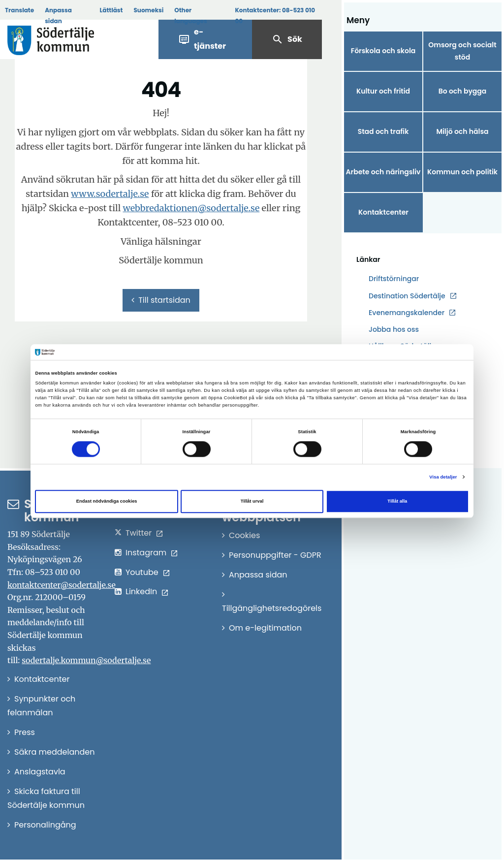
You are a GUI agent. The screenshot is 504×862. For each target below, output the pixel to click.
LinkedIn (141, 591)
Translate (19, 10)
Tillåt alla (397, 501)
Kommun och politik (462, 172)
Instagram (146, 553)
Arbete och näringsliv (383, 172)
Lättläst (111, 10)
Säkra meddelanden (54, 752)
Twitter (139, 533)
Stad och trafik (383, 131)
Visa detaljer (443, 477)
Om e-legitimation (265, 628)
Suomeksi (148, 10)
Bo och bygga (463, 91)
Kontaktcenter (383, 212)
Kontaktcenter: (275, 16)
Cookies (244, 535)
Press (25, 732)
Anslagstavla (40, 772)
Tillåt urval (252, 501)
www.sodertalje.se (110, 194)
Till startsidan (161, 300)
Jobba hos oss (394, 330)
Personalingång (45, 825)
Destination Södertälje (407, 296)
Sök (287, 39)
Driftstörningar (394, 279)
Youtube (142, 572)
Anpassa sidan (58, 16)
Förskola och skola (383, 51)
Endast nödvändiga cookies (107, 501)
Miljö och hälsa (462, 131)
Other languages (190, 16)
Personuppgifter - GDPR (275, 555)
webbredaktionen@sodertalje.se (191, 208)
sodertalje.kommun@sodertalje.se (86, 660)
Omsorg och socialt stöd (462, 51)
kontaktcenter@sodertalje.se (62, 585)
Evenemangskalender (407, 313)
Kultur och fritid (383, 91)
